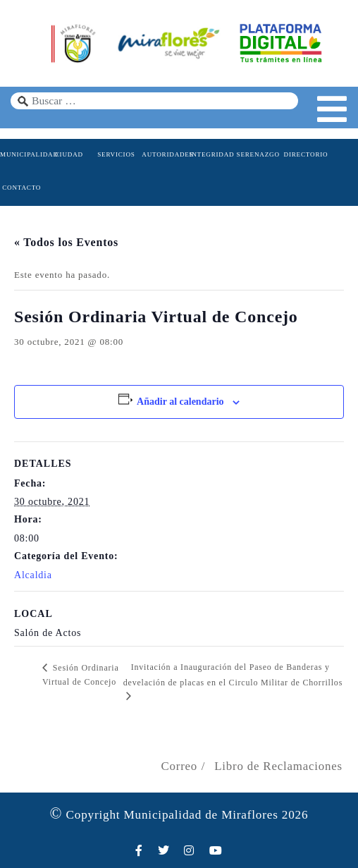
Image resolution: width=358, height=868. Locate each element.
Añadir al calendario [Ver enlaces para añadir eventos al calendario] (180, 402)
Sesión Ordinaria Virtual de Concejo (81, 675)
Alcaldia (33, 575)
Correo (179, 766)
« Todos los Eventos (66, 242)
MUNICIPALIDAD (21, 154)
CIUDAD (69, 154)
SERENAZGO (258, 154)
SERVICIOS (116, 154)
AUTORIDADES (163, 154)
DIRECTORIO (305, 154)
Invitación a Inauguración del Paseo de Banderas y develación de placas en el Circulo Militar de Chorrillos (233, 675)
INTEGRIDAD (210, 154)
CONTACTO (21, 188)
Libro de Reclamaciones (278, 766)
